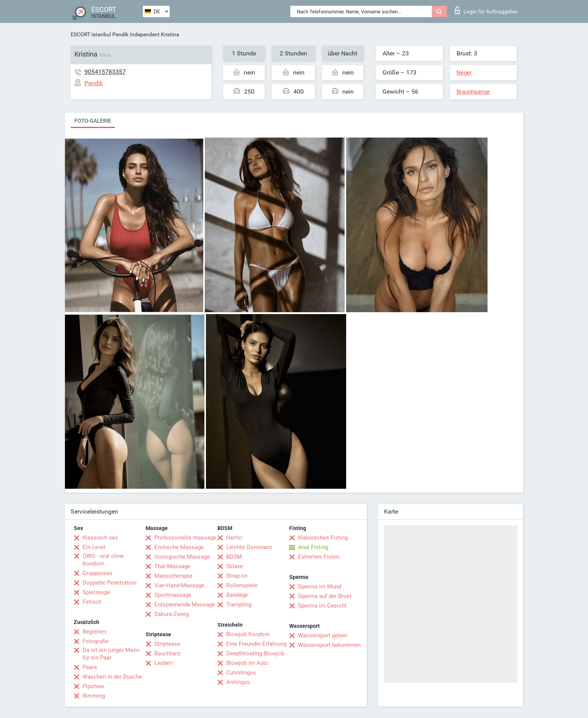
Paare (90, 667)
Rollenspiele (242, 585)
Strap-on (237, 576)
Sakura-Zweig (172, 614)
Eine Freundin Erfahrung (256, 644)
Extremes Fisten (319, 557)
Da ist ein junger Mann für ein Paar (111, 654)
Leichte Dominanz (249, 547)
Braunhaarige (473, 92)
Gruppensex (97, 573)
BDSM (234, 557)
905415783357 (105, 72)
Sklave (235, 566)
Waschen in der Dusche (112, 677)
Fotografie (96, 641)
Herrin (234, 538)
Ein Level (94, 547)
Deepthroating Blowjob (255, 653)
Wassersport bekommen (329, 645)
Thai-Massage (172, 566)
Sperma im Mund (320, 587)
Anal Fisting (313, 547)
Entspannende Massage (185, 605)
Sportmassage (173, 595)
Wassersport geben (323, 635)
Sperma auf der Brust (325, 596)
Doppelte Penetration (109, 583)
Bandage (237, 595)
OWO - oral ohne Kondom (103, 560)
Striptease (167, 644)
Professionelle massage (185, 538)
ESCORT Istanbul (91, 34)
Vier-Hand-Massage (179, 585)
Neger (464, 73)
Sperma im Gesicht (322, 606)
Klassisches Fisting (323, 538)
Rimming (94, 696)
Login (486, 10)
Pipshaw (93, 686)
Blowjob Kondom (248, 634)
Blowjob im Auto (247, 663)
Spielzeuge (96, 592)
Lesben (164, 663)
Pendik (120, 34)
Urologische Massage (182, 557)
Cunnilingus (241, 673)
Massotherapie (173, 576)
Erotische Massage (179, 547)
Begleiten (94, 632)
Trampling (239, 605)
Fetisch (92, 602)
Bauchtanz (168, 653)
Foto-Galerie (93, 121)
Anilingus (238, 682)
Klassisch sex (100, 538)
